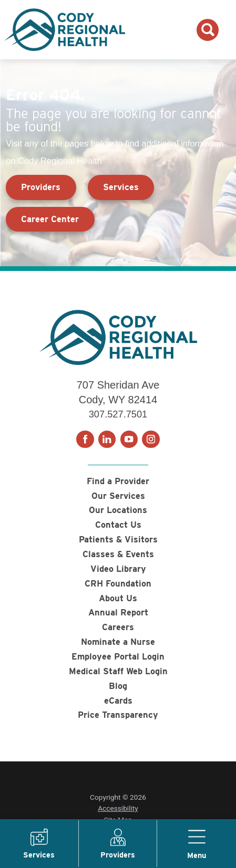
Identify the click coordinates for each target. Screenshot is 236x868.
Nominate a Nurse (118, 642)
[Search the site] (208, 30)
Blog (118, 686)
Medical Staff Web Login (118, 672)
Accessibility (118, 809)
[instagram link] (151, 440)
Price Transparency (118, 716)
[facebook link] (85, 440)
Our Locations (118, 510)
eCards (118, 701)
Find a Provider (118, 481)
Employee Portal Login (118, 657)
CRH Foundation (118, 583)
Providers (41, 187)
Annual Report (118, 613)
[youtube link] (129, 440)
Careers (118, 628)
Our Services (118, 496)
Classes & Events (118, 554)
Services (121, 187)
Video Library (118, 569)
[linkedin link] (107, 440)
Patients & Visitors (118, 540)
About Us (118, 598)
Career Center (50, 219)
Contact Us (118, 525)
